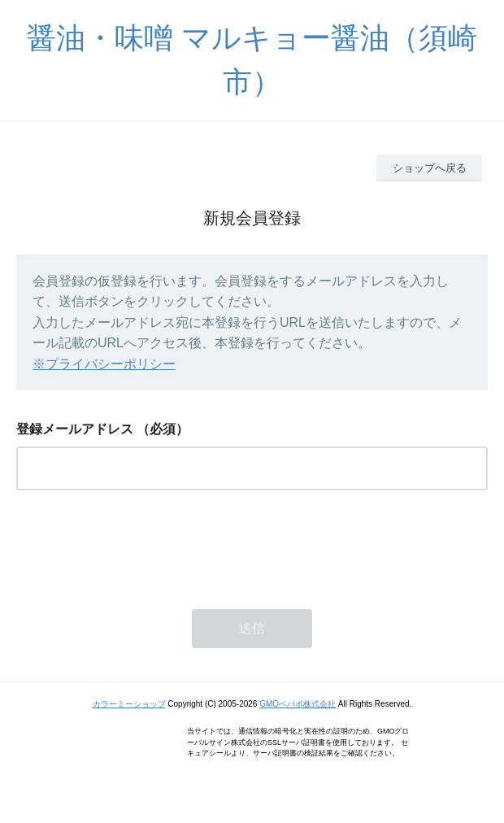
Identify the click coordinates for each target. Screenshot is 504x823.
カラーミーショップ (129, 704)
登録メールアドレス (75, 429)
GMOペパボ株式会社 (298, 704)
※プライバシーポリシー (104, 364)
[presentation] (140, 545)
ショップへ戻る (430, 168)
